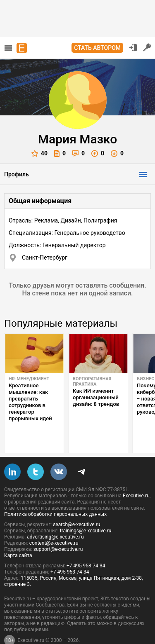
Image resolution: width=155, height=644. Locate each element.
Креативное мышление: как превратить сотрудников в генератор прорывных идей (30, 402)
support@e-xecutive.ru (58, 531)
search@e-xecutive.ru (76, 506)
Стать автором (97, 48)
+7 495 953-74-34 (86, 548)
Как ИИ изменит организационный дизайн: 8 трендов (96, 397)
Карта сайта (18, 537)
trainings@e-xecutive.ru (86, 513)
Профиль (17, 174)
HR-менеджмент (29, 379)
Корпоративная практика (92, 382)
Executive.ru (136, 478)
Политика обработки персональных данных (55, 496)
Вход (133, 47)
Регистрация (147, 47)
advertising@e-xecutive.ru (55, 519)
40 (39, 153)
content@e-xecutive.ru (54, 525)
